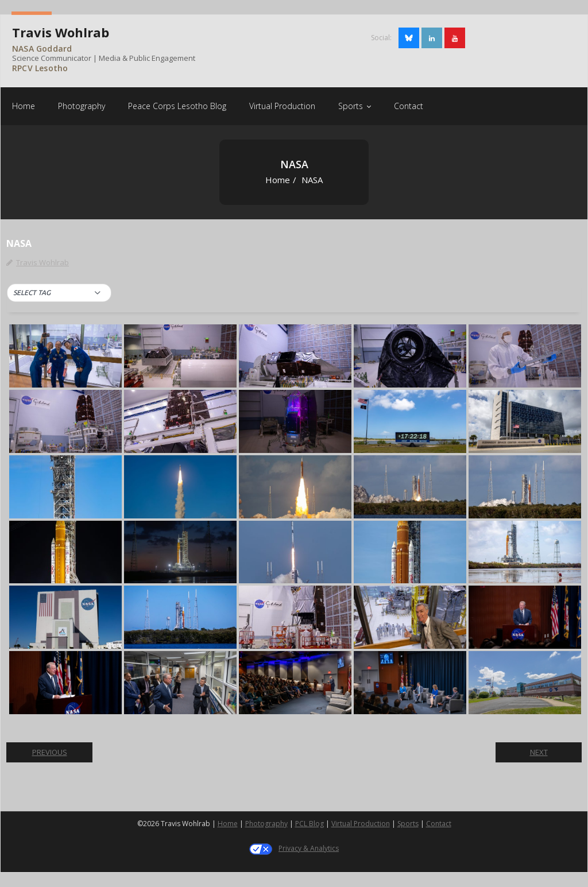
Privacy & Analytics (309, 848)
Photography (266, 824)
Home (278, 180)
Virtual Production (361, 824)
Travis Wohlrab (42, 262)
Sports (408, 824)
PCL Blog (310, 824)
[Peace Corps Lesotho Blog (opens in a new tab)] (177, 106)
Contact (439, 824)
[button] (59, 293)
